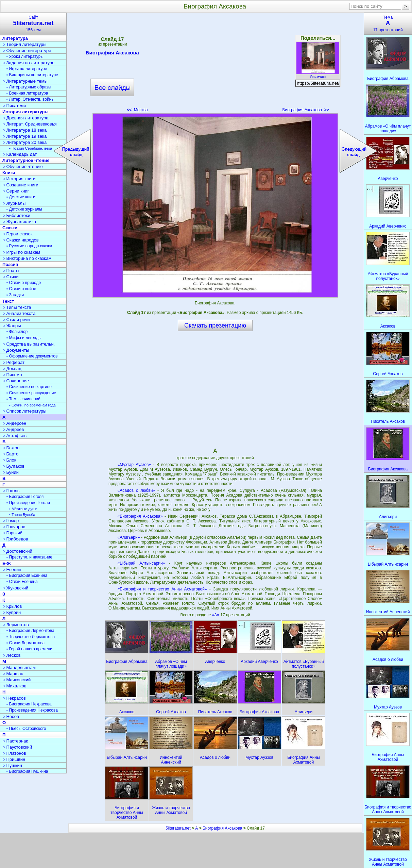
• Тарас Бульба (22, 515)
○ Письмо (12, 375)
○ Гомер (11, 521)
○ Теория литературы (24, 44)
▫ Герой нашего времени (29, 649)
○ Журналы (14, 203)
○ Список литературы (24, 411)
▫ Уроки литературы (25, 56)
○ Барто (10, 454)
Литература (15, 38)
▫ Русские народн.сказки (29, 246)
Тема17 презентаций (388, 24)
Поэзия (10, 264)
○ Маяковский (16, 680)
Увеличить (318, 75)
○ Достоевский (17, 551)
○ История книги (19, 179)
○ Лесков (12, 655)
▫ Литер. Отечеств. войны (30, 99)
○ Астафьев (14, 436)
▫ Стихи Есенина (22, 582)
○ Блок (9, 460)
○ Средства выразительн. (29, 344)
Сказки (10, 228)
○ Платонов (14, 753)
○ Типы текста (17, 307)
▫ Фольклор (17, 332)
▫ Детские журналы (24, 209)
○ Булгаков (13, 466)
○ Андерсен (14, 423)
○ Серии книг (16, 191)
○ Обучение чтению (23, 166)
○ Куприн (12, 612)
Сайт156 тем (33, 24)
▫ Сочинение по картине (29, 387)
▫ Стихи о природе (24, 283)
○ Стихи (11, 277)
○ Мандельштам (19, 667)
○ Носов (11, 716)
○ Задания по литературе (28, 63)
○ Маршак (13, 674)
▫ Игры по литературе (27, 69)
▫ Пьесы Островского (26, 729)
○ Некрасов (14, 698)
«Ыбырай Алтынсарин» (141, 563)
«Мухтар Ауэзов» (134, 465)
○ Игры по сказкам (21, 252)
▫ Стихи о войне (21, 289)
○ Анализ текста (19, 313)
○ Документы (16, 350)
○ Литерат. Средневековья (30, 124)
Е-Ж (7, 563)
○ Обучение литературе (27, 51)
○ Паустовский (17, 747)
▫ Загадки (15, 295)
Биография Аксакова (112, 54)
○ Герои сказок (18, 234)
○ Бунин (11, 472)
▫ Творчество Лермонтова (31, 637)
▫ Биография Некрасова (29, 704)
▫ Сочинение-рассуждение (31, 393)
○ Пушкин (12, 765)
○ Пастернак (15, 741)
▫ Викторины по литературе (32, 75)
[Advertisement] (215, 65)
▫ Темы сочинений (23, 399)
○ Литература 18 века (24, 130)
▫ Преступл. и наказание (29, 557)
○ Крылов (12, 606)
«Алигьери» (129, 537)
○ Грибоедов (15, 539)
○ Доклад (12, 369)
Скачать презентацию (215, 325)
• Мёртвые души (23, 509)
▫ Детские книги (21, 197)
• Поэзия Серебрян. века (31, 148)
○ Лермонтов (16, 625)
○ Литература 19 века (24, 136)
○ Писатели (14, 106)
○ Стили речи (16, 320)
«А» (216, 615)
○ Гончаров (14, 527)
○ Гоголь (11, 491)
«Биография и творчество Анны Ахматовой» (162, 589)
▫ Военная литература (27, 93)
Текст (8, 301)
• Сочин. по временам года (32, 405)
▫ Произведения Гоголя (28, 503)
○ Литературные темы (25, 81)
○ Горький (12, 533)
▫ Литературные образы (29, 87)
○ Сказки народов (21, 240)
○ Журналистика (19, 222)
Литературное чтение (26, 160)
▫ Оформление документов (32, 356)
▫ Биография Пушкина (27, 771)
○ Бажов (11, 448)
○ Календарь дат (20, 154)
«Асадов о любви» (136, 490)
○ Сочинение (16, 381)
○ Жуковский (15, 588)
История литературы (25, 112)
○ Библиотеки (16, 215)
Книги (9, 173)
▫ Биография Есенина (27, 575)
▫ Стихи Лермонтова (25, 643)
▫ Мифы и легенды (24, 338)
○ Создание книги (20, 185)
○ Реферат (13, 362)
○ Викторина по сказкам (27, 258)
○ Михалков (14, 686)
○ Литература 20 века (24, 142)
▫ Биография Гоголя (25, 497)
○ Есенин (12, 570)
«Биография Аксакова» (140, 516)
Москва (137, 110)
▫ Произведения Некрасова (32, 710)
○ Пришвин (14, 759)
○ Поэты (11, 271)
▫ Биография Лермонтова (30, 631)
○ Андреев (13, 429)
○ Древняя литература (25, 118)
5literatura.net (178, 828)
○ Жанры (12, 326)
